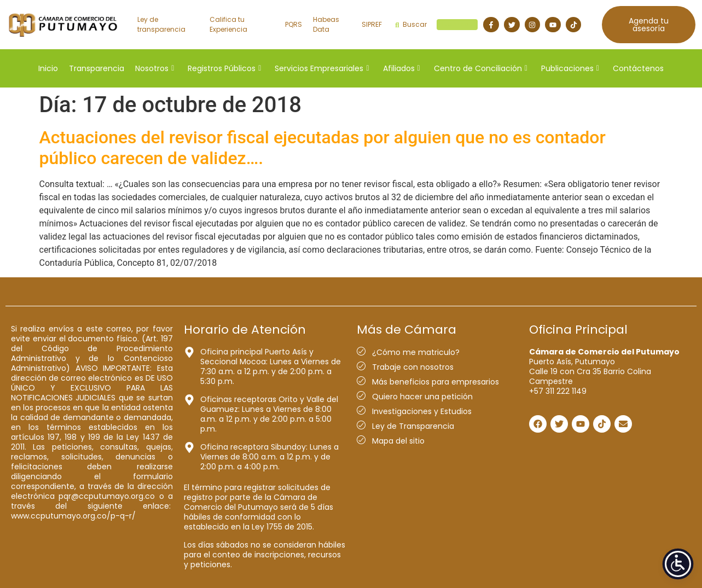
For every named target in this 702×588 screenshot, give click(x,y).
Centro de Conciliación (481, 68)
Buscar (436, 25)
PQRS (294, 24)
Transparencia (97, 68)
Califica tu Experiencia (228, 24)
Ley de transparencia (161, 24)
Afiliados (402, 68)
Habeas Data (326, 24)
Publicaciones (570, 68)
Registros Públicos (224, 68)
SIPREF (372, 24)
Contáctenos (638, 68)
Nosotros (155, 68)
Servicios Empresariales (322, 68)
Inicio (48, 68)
